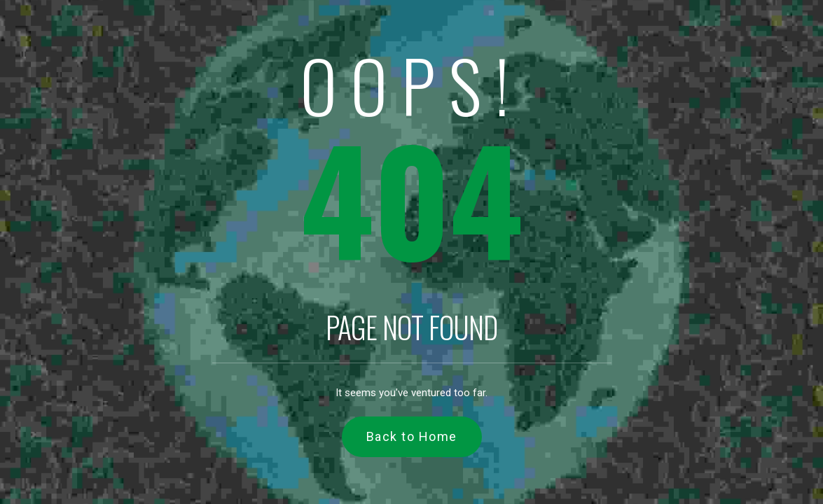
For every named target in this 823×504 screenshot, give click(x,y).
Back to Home (412, 436)
